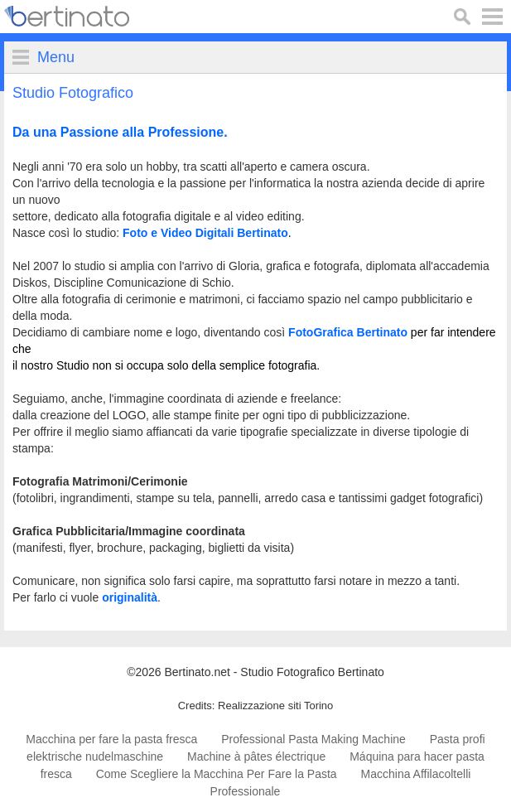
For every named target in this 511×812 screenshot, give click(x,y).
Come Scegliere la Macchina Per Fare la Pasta (217, 774)
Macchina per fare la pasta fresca (111, 739)
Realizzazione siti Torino (275, 706)
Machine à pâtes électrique (256, 756)
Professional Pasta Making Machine (313, 739)
